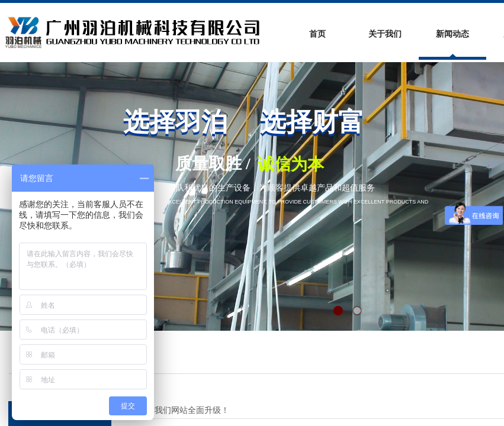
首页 (317, 34)
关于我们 (385, 34)
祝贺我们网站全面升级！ (184, 410)
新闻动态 (452, 34)
